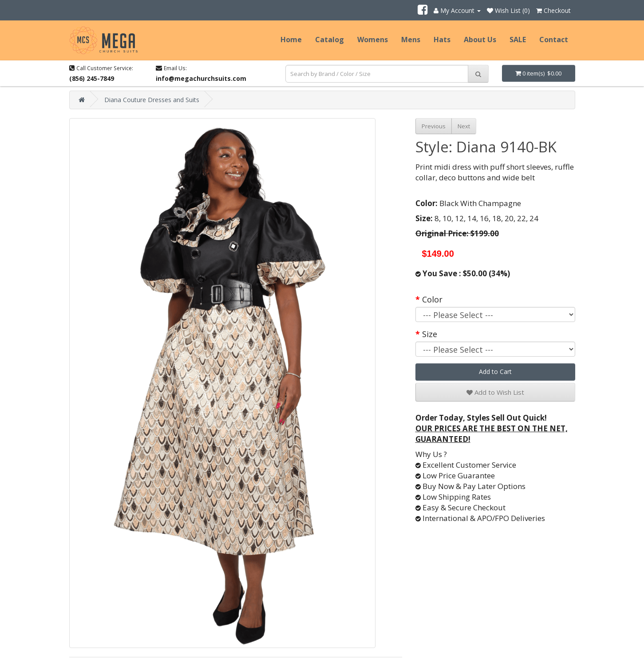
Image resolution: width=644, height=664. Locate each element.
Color (432, 299)
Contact (554, 40)
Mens (411, 40)
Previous (434, 126)
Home (291, 40)
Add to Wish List (495, 392)
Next (464, 126)
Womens (373, 40)
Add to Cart (495, 372)
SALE (518, 40)
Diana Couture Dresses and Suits (152, 100)
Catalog (330, 40)
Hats (442, 40)
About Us (480, 40)
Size (430, 334)
